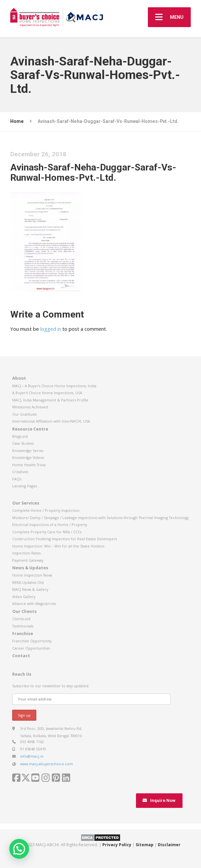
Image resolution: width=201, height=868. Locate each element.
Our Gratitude (25, 414)
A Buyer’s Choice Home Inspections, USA (47, 393)
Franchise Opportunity (32, 641)
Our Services (26, 503)
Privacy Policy (117, 845)
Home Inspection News (32, 575)
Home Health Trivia (29, 465)
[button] (19, 849)
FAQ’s (17, 479)
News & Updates (30, 568)
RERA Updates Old (28, 582)
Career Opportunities (31, 648)
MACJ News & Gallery (30, 589)
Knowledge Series (28, 451)
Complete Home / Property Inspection (46, 510)
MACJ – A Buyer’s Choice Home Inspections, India (54, 386)
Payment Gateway (28, 560)
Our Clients (24, 611)
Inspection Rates (26, 553)
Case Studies (23, 443)
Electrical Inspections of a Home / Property (50, 525)
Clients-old (21, 619)
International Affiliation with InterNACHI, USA (51, 421)
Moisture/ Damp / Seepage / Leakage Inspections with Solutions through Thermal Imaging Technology (100, 518)
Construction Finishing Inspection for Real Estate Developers (65, 539)
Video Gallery (24, 597)
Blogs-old (20, 436)
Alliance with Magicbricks (34, 604)
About (19, 378)
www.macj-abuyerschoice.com (47, 764)
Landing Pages (25, 486)
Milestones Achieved (30, 407)
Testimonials (23, 626)
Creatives (20, 472)
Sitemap (145, 845)
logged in (51, 329)
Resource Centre (30, 429)
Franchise (23, 633)
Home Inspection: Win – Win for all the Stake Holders (58, 546)
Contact (21, 656)
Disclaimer (169, 845)
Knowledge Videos (28, 457)
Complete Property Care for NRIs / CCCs (47, 532)
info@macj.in (32, 756)
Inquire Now (159, 800)
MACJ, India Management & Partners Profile (50, 400)
